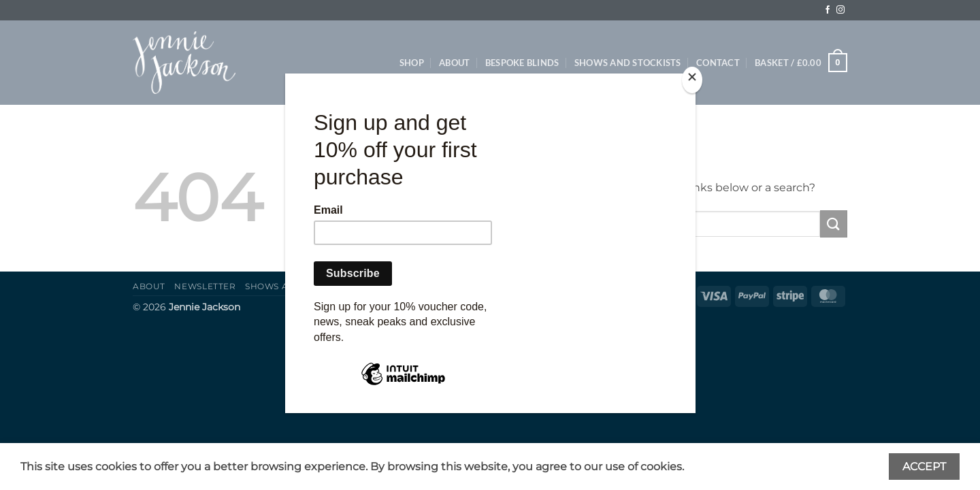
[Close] (692, 80)
